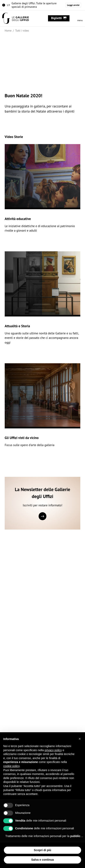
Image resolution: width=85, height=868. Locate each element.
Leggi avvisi (73, 5)
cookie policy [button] (11, 766)
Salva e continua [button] (42, 860)
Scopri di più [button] (43, 850)
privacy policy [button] (53, 750)
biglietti (59, 18)
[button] (80, 739)
